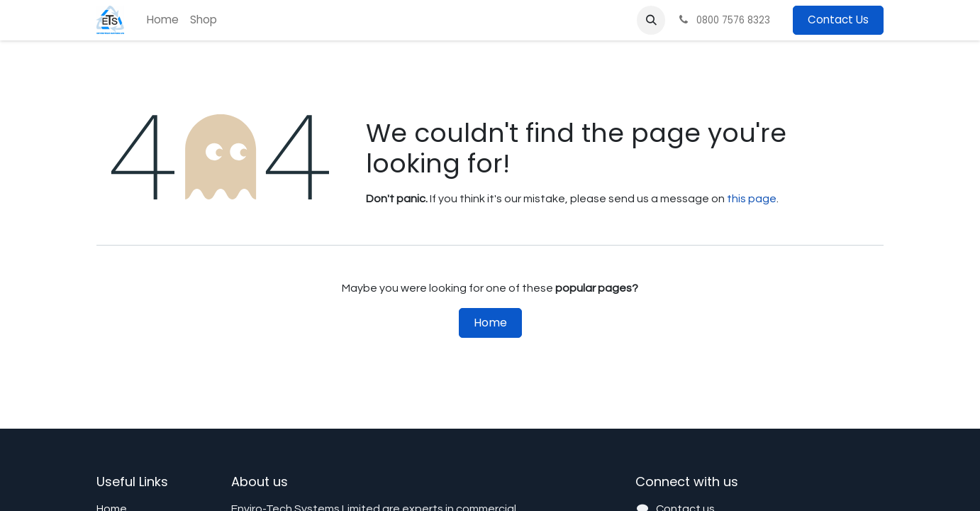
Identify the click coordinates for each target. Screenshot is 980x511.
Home (490, 323)
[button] (651, 20)
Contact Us (838, 20)
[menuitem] (163, 20)
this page (752, 199)
